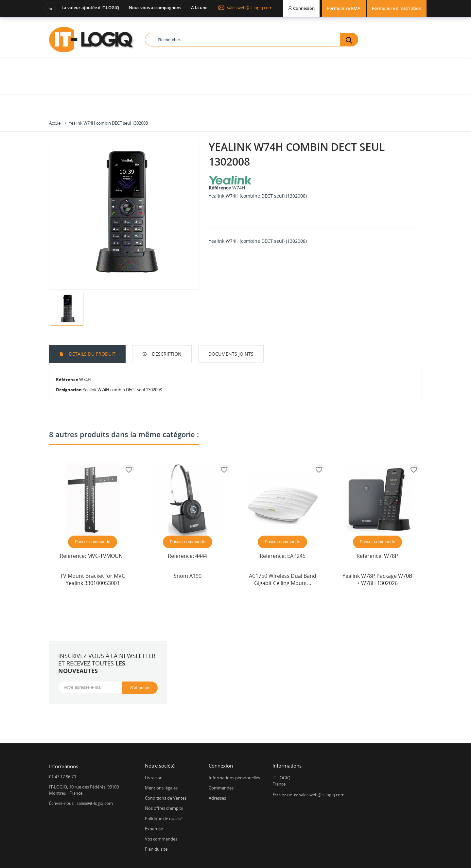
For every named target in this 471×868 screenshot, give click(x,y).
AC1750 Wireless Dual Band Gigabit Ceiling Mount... (283, 559)
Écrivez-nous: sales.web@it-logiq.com (308, 774)
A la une (199, 8)
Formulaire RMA (344, 8)
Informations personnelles (234, 757)
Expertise (154, 808)
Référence (220, 167)
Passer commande (93, 521)
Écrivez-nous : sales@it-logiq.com (81, 783)
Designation (69, 369)
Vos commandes (161, 818)
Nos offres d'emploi (164, 788)
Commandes (221, 767)
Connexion (221, 745)
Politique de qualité (164, 798)
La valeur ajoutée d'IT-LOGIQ (90, 8)
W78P (391, 535)
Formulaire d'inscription (397, 8)
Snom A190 (188, 555)
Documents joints (231, 333)
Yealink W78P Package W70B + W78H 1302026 (377, 559)
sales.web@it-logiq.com (245, 8)
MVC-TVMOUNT (106, 535)
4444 (201, 535)
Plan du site (156, 828)
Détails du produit (92, 333)
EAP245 (296, 535)
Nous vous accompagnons (155, 8)
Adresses (217, 777)
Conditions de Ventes (166, 777)
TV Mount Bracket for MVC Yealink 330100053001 (93, 559)
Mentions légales (161, 767)
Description (166, 333)
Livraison (154, 757)
